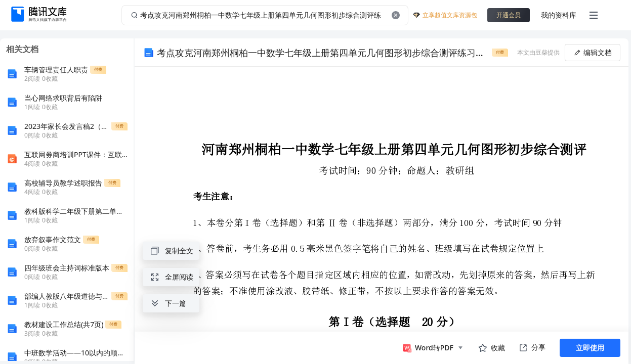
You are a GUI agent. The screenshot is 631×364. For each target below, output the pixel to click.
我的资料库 (559, 15)
